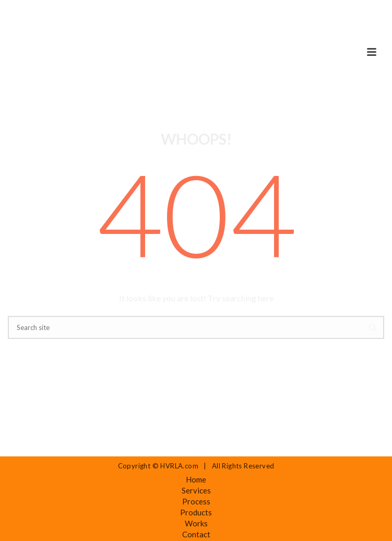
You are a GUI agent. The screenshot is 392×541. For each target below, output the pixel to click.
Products (196, 512)
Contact (196, 534)
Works (196, 523)
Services (196, 490)
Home (196, 479)
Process (196, 501)
